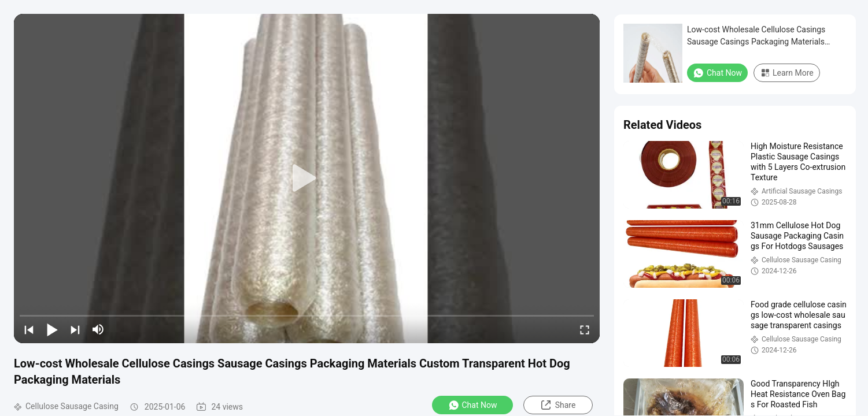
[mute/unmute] (98, 329)
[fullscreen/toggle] (585, 329)
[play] (307, 179)
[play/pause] (52, 329)
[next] (75, 329)
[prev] (29, 329)
